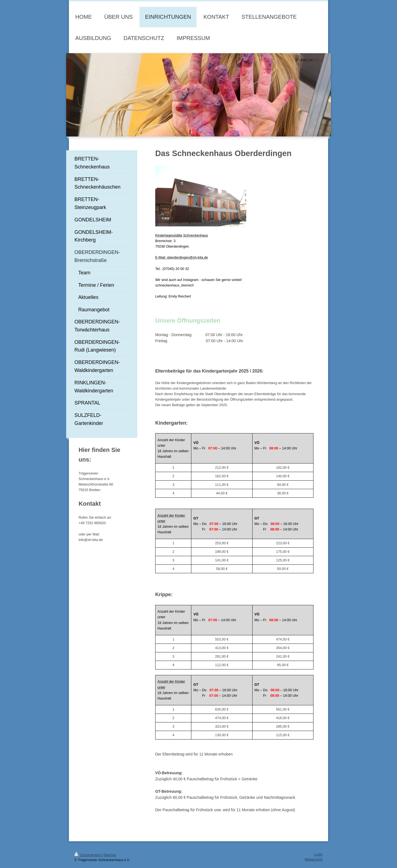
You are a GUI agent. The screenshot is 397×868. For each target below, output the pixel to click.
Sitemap (110, 855)
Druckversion (88, 855)
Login (318, 854)
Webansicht (313, 859)
